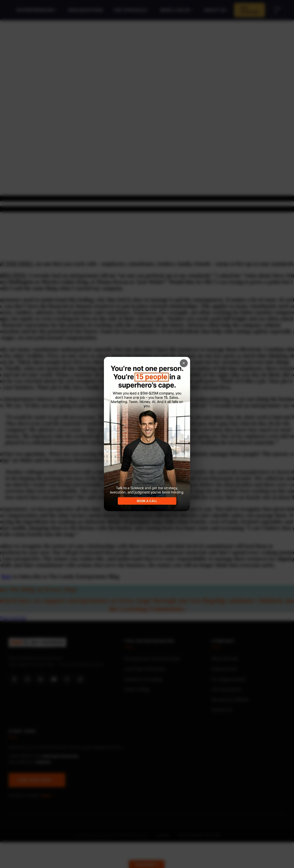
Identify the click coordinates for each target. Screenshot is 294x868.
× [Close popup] (184, 363)
